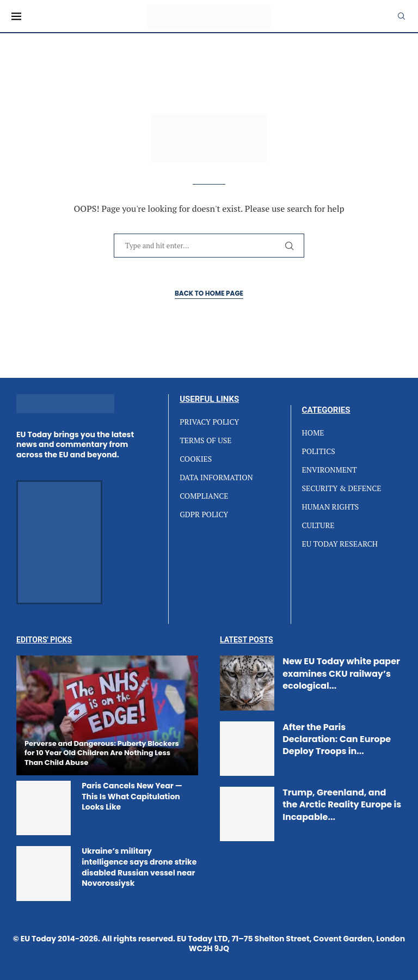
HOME (313, 433)
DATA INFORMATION (216, 477)
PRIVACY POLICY (209, 422)
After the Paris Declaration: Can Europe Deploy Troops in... (337, 739)
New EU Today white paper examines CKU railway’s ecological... (341, 673)
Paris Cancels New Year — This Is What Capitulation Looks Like (132, 796)
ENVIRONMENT (330, 470)
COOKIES (196, 459)
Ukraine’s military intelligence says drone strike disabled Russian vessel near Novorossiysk (139, 867)
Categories (326, 410)
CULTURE (318, 525)
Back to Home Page (209, 293)
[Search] (401, 16)
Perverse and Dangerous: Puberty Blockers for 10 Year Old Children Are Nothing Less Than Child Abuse (102, 753)
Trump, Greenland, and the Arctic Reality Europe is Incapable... (342, 805)
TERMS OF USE (205, 440)
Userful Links (209, 399)
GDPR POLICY (204, 514)
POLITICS (319, 451)
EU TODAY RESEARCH (340, 544)
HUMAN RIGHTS (331, 507)
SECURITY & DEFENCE (342, 488)
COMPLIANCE (204, 496)
